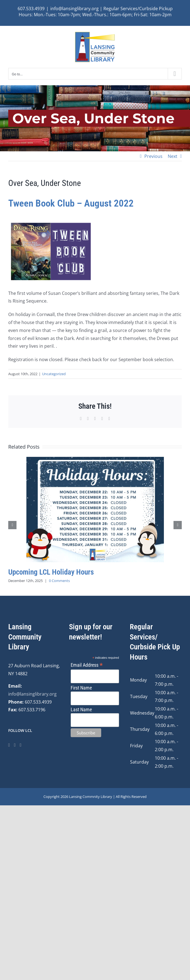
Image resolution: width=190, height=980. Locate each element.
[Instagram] (15, 745)
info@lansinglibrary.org (32, 694)
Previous (153, 156)
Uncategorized (54, 374)
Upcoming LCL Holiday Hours (51, 572)
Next (173, 156)
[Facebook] (9, 745)
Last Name (81, 709)
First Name (81, 688)
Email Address (87, 665)
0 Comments (59, 581)
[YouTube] (21, 745)
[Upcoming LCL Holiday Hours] (95, 460)
